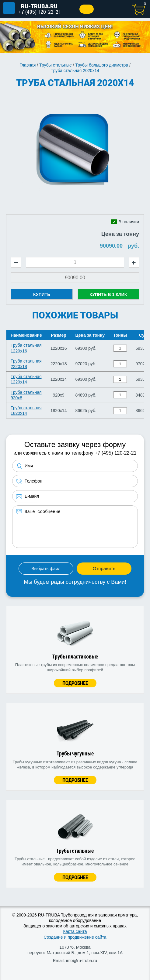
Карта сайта (75, 931)
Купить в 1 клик (108, 294)
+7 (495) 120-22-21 (40, 12)
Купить (42, 294)
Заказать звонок (87, 9)
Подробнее (75, 683)
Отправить (104, 568)
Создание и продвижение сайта (75, 937)
